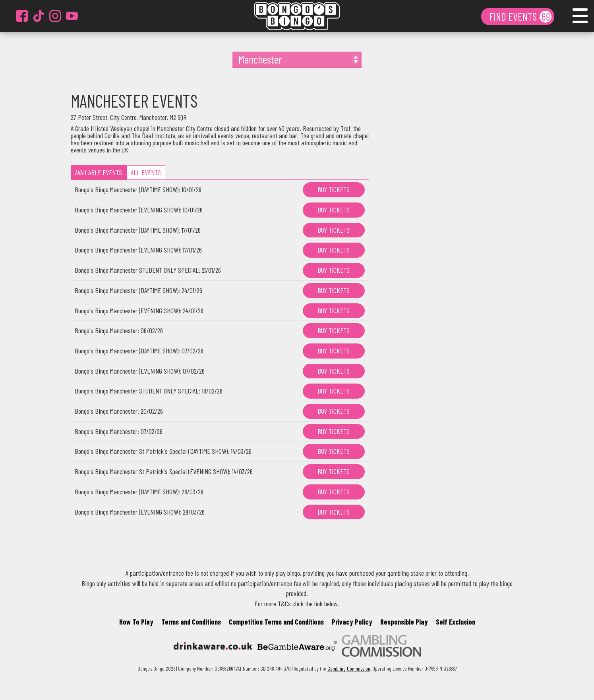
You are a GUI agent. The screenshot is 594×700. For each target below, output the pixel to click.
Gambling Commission (349, 668)
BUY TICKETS (334, 189)
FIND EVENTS (514, 16)
